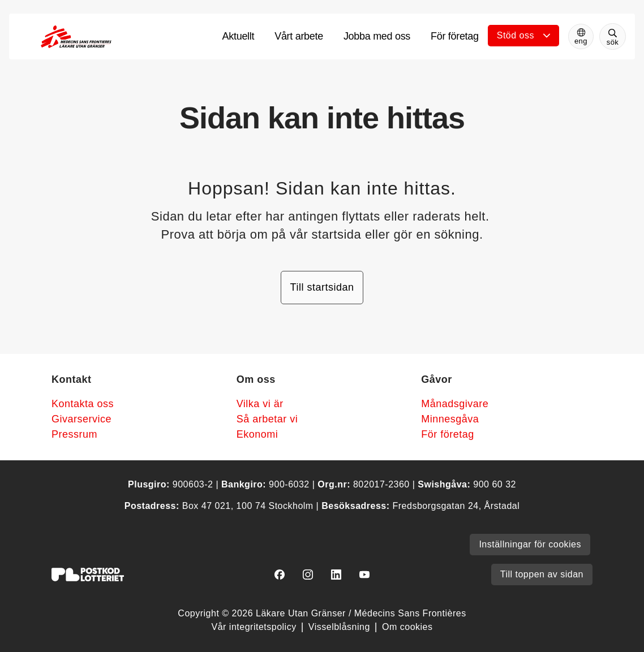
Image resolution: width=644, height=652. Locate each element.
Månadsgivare (455, 404)
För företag (448, 434)
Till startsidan (322, 287)
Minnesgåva (450, 419)
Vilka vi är (260, 404)
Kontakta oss (83, 404)
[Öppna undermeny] (523, 36)
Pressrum (74, 434)
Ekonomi (257, 434)
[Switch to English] (581, 36)
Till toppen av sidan (542, 574)
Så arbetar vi (267, 419)
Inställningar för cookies (530, 544)
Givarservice (81, 419)
